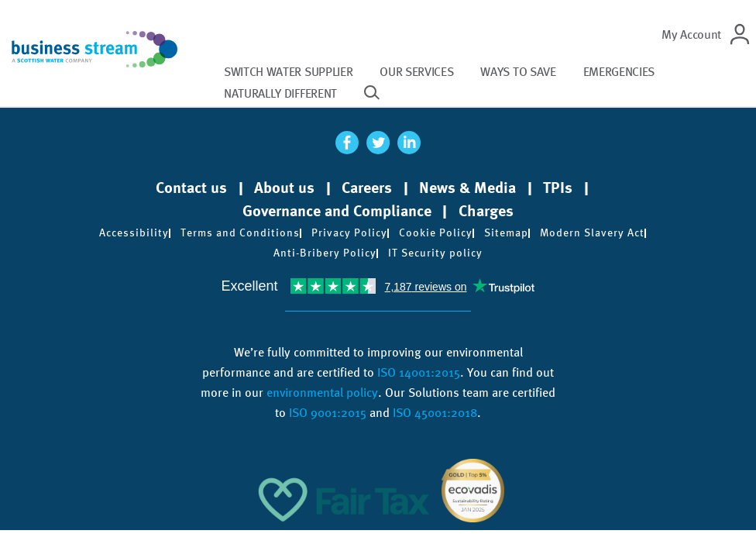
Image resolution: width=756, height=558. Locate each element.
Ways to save (518, 72)
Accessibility (134, 232)
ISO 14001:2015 (419, 372)
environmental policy (322, 393)
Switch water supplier (288, 72)
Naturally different (280, 93)
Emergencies (619, 72)
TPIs (558, 188)
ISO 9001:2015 (328, 413)
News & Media (467, 188)
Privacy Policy (349, 232)
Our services (416, 72)
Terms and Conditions (240, 232)
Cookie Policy (436, 232)
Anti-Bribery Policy (325, 253)
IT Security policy (435, 253)
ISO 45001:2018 (435, 413)
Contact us (191, 188)
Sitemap (506, 232)
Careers (367, 188)
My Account (691, 34)
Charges (486, 211)
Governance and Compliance (337, 211)
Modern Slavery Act (592, 232)
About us (284, 188)
